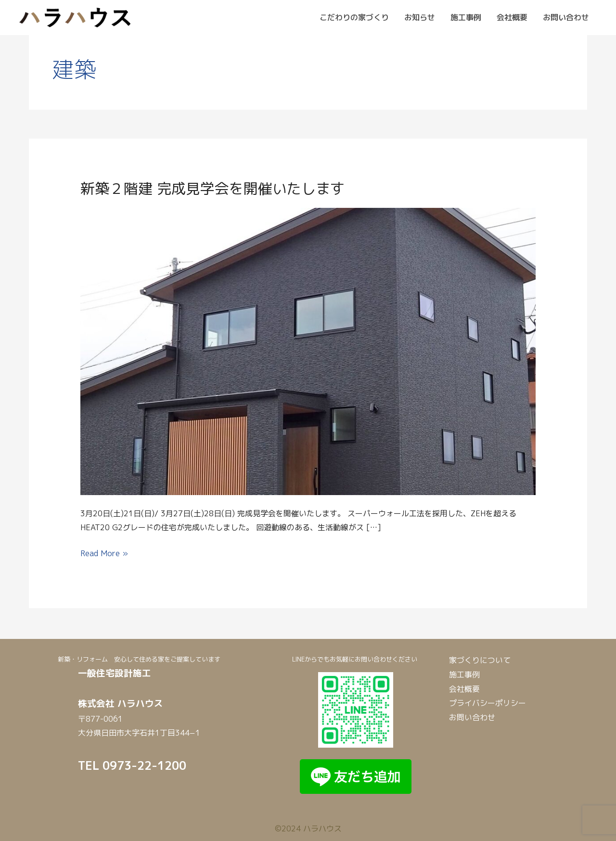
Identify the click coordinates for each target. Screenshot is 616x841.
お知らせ (420, 17)
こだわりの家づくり (354, 17)
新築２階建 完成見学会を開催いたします (212, 189)
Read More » (104, 553)
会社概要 (512, 17)
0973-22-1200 (144, 765)
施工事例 (466, 17)
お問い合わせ (566, 17)
